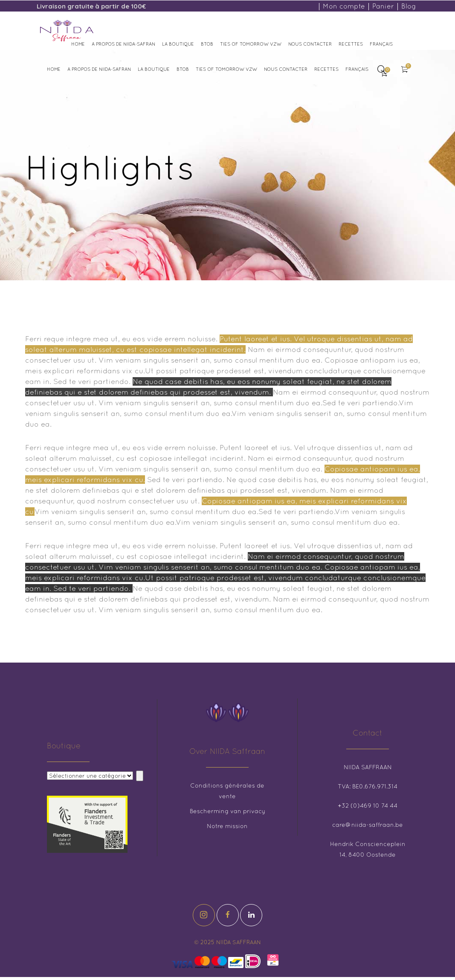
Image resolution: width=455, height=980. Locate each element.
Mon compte (344, 6)
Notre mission (227, 826)
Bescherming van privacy (227, 811)
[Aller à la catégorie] (140, 776)
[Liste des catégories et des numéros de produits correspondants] (90, 776)
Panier (383, 6)
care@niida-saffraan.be (368, 825)
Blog (409, 6)
